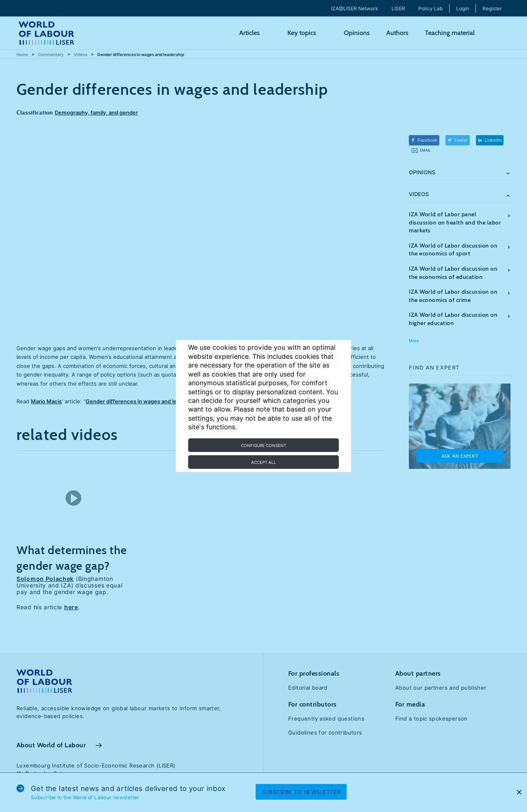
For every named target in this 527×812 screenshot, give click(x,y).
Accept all (264, 462)
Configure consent (263, 445)
